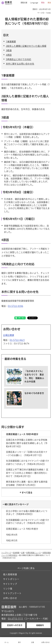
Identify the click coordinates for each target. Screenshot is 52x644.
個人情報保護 (10, 574)
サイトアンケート (12, 593)
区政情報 (16, 553)
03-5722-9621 (17, 340)
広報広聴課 (9, 335)
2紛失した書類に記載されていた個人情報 (26, 46)
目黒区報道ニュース (33, 553)
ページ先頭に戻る (26, 568)
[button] (23, 3)
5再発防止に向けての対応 (19, 59)
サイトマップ (10, 584)
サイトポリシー (11, 579)
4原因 (9, 55)
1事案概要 (11, 42)
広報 (23, 553)
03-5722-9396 (16, 306)
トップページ (6, 553)
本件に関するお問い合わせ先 (20, 64)
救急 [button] (49, 3)
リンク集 (8, 589)
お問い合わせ (10, 598)
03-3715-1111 (16, 619)
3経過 (9, 50)
